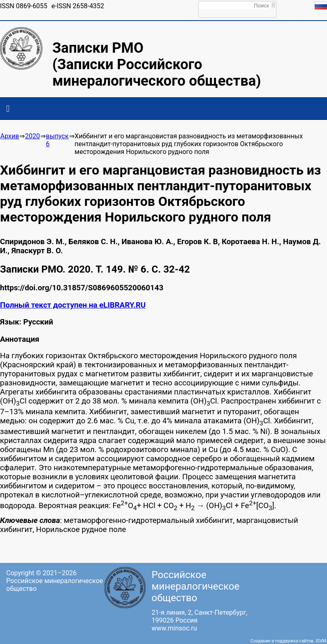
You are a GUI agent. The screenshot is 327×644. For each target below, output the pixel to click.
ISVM (321, 641)
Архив (10, 136)
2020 (32, 136)
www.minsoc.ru (174, 628)
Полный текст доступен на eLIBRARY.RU (73, 305)
